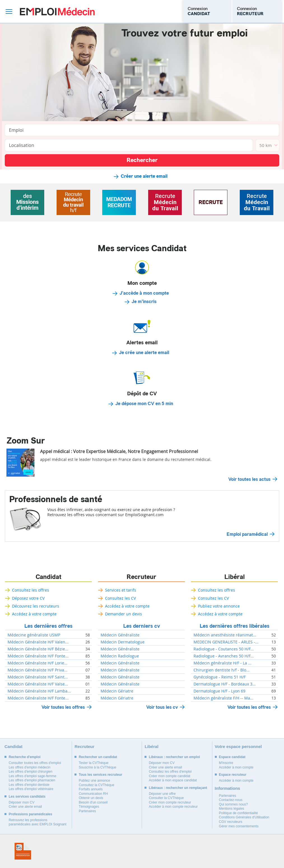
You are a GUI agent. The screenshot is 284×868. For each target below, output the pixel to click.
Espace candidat (232, 757)
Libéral (235, 577)
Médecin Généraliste (120, 635)
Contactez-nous (231, 800)
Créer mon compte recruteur (170, 802)
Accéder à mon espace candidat (173, 780)
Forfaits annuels (91, 789)
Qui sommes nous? (233, 804)
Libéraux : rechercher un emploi (174, 757)
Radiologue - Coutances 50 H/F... (224, 649)
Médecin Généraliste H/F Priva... (38, 670)
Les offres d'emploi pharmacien (32, 780)
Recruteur (141, 577)
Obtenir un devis (91, 798)
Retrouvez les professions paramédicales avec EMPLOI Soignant (38, 822)
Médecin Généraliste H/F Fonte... (38, 656)
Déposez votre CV (28, 598)
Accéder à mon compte (236, 767)
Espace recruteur (233, 775)
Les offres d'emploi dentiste (29, 785)
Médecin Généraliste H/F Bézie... (38, 649)
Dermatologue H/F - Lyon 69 (219, 691)
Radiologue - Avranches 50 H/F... (224, 656)
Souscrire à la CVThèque (97, 767)
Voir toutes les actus (249, 479)
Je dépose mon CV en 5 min (144, 404)
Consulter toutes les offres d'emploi (35, 763)
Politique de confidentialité (238, 813)
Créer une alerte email (144, 176)
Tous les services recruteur (100, 775)
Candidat (48, 577)
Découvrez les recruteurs (36, 606)
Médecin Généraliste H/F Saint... (38, 677)
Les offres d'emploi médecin (30, 767)
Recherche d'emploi (25, 757)
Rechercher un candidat (98, 757)
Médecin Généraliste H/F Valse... (38, 684)
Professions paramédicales (30, 814)
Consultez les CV (120, 598)
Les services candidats (27, 797)
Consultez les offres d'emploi (170, 772)
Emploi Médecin (57, 11)
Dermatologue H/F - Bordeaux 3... (225, 684)
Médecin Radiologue (120, 656)
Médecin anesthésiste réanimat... (225, 635)
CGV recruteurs (231, 822)
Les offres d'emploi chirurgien (31, 772)
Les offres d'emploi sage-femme (32, 776)
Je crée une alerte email (144, 353)
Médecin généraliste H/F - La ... (223, 663)
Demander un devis (124, 614)
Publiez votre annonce (219, 606)
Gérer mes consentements (239, 826)
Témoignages (89, 807)
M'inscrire (226, 763)
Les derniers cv (142, 626)
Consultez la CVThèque (96, 785)
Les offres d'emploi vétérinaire (31, 789)
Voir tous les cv (162, 707)
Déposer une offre (162, 794)
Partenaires (87, 811)
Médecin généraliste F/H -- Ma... (224, 698)
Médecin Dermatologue (123, 642)
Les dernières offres (48, 626)
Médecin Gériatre (117, 691)
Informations (228, 788)
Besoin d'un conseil (93, 802)
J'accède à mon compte (144, 293)
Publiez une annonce (94, 781)
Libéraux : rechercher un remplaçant (178, 788)
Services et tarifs (121, 590)
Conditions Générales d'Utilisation (244, 817)
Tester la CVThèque (94, 763)
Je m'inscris (144, 302)
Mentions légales (232, 809)
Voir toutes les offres (63, 707)
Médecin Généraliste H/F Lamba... (39, 691)
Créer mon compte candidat (169, 776)
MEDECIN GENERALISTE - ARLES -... (226, 642)
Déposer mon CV (22, 802)
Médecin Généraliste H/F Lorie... (38, 663)
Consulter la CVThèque (166, 798)
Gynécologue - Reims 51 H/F (220, 677)
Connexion (199, 11)
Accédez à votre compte (34, 614)
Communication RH (93, 794)
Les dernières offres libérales (235, 626)
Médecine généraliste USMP (34, 635)
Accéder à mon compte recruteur (173, 807)
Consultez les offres (31, 590)
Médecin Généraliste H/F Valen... (38, 642)
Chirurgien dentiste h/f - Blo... (222, 670)
